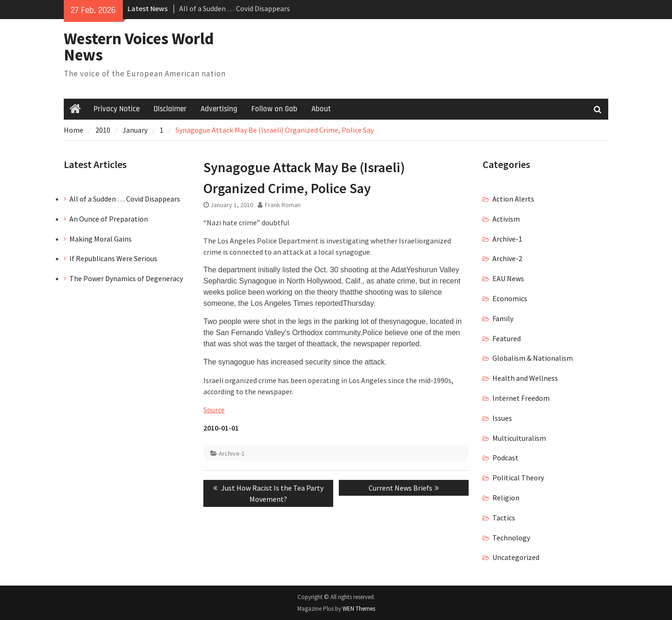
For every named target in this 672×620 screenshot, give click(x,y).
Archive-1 (232, 453)
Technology (511, 538)
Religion (506, 498)
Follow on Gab (274, 109)
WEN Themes (359, 609)
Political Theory (518, 478)
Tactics (504, 518)
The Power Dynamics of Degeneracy (126, 278)
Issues (502, 418)
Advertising (219, 109)
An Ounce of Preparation (109, 219)
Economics (510, 298)
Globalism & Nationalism (533, 358)
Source (214, 410)
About (321, 109)
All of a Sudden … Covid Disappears (235, 8)
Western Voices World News (139, 47)
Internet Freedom (521, 398)
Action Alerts (513, 199)
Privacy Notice (117, 109)
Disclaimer (170, 109)
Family (503, 318)
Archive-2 (507, 258)
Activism (506, 219)
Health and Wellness (525, 378)
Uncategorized (516, 557)
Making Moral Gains (101, 239)
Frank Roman (283, 205)
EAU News (508, 278)
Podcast (505, 458)
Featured (507, 338)
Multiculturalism (519, 438)
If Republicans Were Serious (113, 258)
